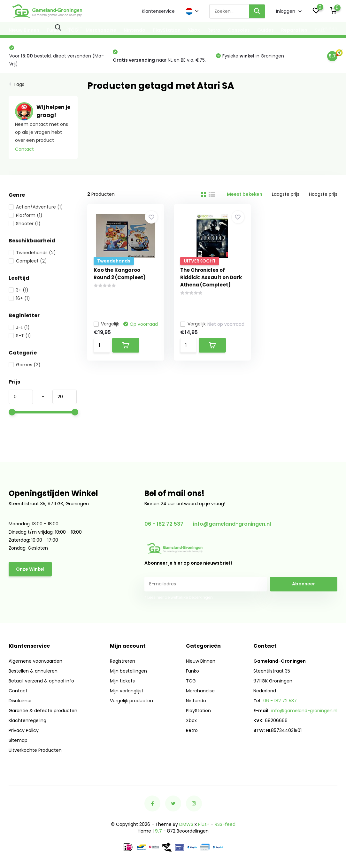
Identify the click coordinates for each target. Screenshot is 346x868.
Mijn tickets (122, 681)
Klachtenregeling (27, 720)
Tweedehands (32, 253)
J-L (19, 327)
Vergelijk (106, 324)
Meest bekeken (245, 194)
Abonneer (304, 584)
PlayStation (167, 30)
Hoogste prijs (323, 194)
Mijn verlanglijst (127, 691)
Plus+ (204, 824)
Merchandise (101, 30)
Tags (19, 84)
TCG (73, 30)
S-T (20, 336)
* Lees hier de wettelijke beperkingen (179, 597)
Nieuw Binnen (24, 30)
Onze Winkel (30, 569)
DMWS (186, 824)
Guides (265, 30)
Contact (24, 149)
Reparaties (294, 30)
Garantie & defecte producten (43, 711)
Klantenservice (158, 11)
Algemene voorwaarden (35, 661)
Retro (214, 30)
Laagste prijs (286, 194)
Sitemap (18, 740)
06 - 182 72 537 (164, 524)
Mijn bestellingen (128, 671)
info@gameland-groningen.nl (232, 524)
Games (25, 365)
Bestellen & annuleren (33, 671)
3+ (19, 290)
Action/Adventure (36, 207)
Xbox (194, 30)
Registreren (123, 661)
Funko (54, 30)
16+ (19, 298)
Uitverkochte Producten (35, 750)
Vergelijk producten (131, 701)
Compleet (28, 261)
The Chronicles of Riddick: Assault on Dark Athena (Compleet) (211, 277)
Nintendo (135, 30)
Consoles (239, 30)
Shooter (25, 224)
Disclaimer (20, 701)
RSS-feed (225, 824)
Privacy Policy (24, 730)
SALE (320, 30)
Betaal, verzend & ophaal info (41, 681)
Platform (26, 215)
